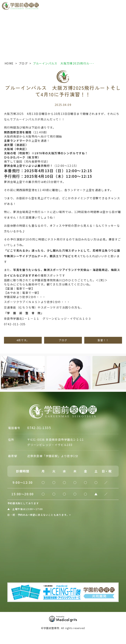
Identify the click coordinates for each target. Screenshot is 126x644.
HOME (9, 63)
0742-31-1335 (39, 428)
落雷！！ (103, 340)
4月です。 (23, 340)
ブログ (23, 63)
